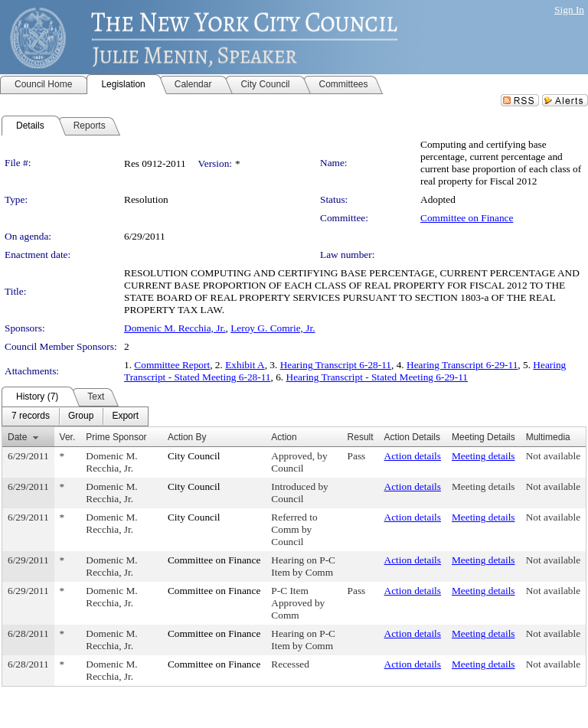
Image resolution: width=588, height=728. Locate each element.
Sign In (569, 10)
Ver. (68, 437)
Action (284, 437)
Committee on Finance (467, 218)
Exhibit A (245, 365)
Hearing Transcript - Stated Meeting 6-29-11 (377, 377)
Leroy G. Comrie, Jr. (273, 328)
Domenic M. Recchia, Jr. (175, 328)
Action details (413, 456)
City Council (194, 456)
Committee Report (172, 365)
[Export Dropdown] (125, 416)
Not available (553, 456)
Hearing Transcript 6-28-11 (336, 365)
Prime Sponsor (116, 437)
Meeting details (483, 456)
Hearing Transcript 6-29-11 (462, 365)
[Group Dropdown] (81, 416)
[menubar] (75, 416)
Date (17, 437)
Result (361, 437)
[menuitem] (31, 416)
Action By (187, 437)
